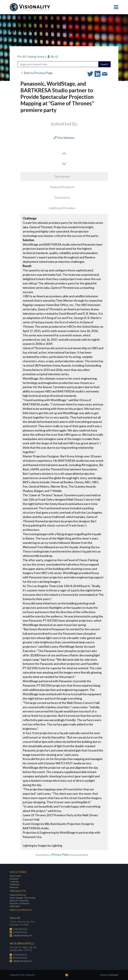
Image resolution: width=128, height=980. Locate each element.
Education (14, 879)
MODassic (114, 975)
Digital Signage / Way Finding (22, 898)
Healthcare (15, 884)
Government (15, 876)
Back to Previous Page (37, 73)
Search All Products (21, 910)
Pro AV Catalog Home (31, 57)
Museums (14, 887)
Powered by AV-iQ (80, 855)
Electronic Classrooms (19, 901)
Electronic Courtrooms (19, 903)
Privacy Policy (61, 854)
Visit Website (64, 138)
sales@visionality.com (23, 936)
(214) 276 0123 (20, 932)
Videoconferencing (18, 895)
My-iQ (53, 57)
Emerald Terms (43, 855)
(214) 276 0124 (20, 929)
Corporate (14, 882)
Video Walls (15, 906)
